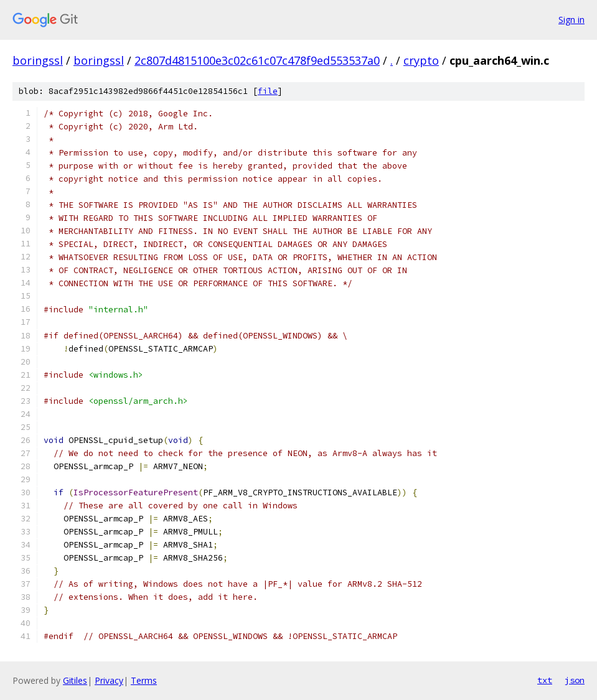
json (575, 680)
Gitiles (75, 680)
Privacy (109, 680)
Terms (144, 680)
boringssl (38, 60)
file (268, 91)
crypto (421, 60)
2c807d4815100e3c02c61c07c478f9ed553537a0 (257, 60)
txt (545, 680)
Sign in (571, 20)
